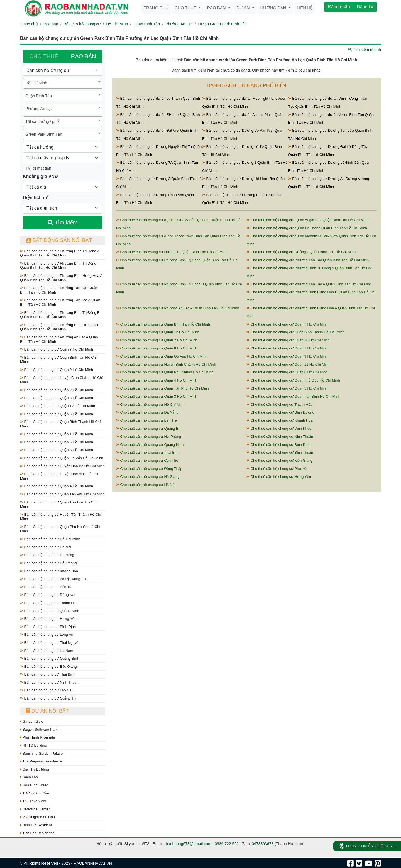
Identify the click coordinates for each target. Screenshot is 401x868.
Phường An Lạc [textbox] (39, 109)
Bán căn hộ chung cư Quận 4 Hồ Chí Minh (57, 486)
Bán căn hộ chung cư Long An (47, 635)
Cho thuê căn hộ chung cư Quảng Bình (150, 428)
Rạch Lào (29, 777)
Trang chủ (156, 8)
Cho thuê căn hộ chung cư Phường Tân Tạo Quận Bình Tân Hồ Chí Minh (308, 260)
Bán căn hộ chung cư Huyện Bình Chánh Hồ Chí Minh (61, 380)
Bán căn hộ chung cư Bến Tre (46, 587)
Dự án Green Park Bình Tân (223, 24)
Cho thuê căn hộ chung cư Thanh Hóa (279, 404)
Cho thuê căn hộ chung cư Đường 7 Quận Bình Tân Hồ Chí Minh (301, 252)
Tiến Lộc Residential (38, 833)
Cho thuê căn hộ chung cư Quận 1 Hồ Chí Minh (287, 348)
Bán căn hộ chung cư (82, 24)
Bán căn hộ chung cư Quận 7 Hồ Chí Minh (57, 349)
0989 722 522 (227, 844)
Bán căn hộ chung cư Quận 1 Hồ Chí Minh (57, 434)
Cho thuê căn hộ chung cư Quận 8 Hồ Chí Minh (157, 348)
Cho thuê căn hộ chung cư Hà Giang (148, 477)
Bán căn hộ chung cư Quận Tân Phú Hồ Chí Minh (62, 494)
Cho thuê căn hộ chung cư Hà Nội (146, 485)
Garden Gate (32, 721)
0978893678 (263, 844)
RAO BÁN (84, 56)
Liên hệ (305, 8)
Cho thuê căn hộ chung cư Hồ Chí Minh (150, 404)
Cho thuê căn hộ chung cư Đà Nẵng (147, 412)
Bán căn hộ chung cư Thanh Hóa (49, 603)
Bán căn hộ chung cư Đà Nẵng (47, 555)
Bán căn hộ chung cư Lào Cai (46, 690)
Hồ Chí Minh (117, 24)
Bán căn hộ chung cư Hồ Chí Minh (50, 539)
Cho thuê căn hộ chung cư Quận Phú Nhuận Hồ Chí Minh (165, 372)
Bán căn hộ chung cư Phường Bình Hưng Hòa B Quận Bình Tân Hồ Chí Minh (61, 327)
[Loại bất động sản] (63, 70)
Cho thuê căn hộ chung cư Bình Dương (280, 412)
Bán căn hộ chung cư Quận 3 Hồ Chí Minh (57, 450)
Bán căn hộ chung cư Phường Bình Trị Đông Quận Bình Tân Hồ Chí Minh (58, 266)
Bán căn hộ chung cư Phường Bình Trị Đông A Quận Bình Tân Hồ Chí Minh (60, 253)
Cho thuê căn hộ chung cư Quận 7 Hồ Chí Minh (287, 324)
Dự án (244, 8)
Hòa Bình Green (34, 785)
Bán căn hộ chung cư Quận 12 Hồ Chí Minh (58, 406)
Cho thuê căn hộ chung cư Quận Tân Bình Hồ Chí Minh (293, 396)
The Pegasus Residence (41, 761)
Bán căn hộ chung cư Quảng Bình (50, 658)
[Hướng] (63, 147)
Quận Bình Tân (147, 24)
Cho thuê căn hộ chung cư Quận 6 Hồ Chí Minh (287, 372)
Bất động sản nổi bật (59, 240)
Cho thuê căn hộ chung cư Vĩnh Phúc (279, 428)
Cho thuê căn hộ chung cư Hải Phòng (149, 437)
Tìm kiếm (63, 222)
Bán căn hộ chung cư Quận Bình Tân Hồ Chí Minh (58, 360)
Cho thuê (186, 8)
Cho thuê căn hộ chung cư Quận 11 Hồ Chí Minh (288, 364)
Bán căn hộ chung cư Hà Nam (47, 651)
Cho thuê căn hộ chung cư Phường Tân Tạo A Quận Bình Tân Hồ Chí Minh (309, 284)
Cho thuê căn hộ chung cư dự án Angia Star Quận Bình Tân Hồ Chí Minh (307, 220)
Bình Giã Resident (36, 825)
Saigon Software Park (39, 729)
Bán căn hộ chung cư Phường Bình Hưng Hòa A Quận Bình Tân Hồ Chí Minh (61, 278)
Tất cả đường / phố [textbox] (42, 121)
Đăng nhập (339, 7)
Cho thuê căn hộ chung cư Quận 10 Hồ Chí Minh (288, 340)
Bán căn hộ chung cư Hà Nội (46, 547)
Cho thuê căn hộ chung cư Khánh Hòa (280, 420)
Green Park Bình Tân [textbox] (44, 134)
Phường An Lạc (179, 24)
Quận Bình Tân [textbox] (39, 96)
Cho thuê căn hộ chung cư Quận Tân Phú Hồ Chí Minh (162, 388)
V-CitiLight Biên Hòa (37, 817)
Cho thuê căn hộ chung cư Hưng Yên (279, 477)
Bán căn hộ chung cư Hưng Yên (48, 619)
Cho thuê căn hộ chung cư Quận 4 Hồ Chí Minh (157, 380)
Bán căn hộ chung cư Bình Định (48, 627)
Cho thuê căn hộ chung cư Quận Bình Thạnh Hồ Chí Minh (295, 332)
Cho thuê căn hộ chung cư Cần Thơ (147, 460)
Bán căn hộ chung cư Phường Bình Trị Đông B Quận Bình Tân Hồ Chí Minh (60, 315)
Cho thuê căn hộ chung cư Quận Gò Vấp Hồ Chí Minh (162, 356)
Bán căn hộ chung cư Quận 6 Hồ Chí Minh (57, 414)
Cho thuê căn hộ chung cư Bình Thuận (280, 452)
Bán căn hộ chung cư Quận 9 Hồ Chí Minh (57, 370)
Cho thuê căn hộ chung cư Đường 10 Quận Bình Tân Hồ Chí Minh (172, 252)
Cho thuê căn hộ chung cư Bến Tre (146, 420)
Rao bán (217, 8)
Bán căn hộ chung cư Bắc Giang (48, 667)
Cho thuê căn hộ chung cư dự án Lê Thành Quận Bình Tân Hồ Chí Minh (307, 228)
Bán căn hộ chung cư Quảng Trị (48, 698)
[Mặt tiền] (25, 168)
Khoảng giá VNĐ (40, 176)
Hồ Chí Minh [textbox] (36, 83)
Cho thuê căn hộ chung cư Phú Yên (277, 469)
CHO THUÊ (44, 56)
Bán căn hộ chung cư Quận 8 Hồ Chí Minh (57, 398)
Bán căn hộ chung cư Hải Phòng (48, 563)
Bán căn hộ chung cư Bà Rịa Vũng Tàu (54, 579)
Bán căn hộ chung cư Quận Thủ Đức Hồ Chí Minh (58, 504)
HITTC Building (34, 745)
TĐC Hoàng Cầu (35, 793)
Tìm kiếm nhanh (365, 50)
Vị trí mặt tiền (37, 168)
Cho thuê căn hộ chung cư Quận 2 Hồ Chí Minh (157, 340)
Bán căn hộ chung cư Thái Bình (48, 674)
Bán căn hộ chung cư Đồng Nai (48, 595)
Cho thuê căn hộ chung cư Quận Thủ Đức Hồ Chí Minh (293, 380)
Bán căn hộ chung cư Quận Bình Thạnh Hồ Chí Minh (60, 424)
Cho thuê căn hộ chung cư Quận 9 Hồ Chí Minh (287, 356)
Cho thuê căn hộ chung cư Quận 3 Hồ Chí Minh (157, 396)
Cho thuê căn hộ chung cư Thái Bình (148, 452)
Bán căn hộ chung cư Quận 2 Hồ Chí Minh (57, 390)
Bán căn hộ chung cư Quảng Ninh (50, 611)
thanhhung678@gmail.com (188, 844)
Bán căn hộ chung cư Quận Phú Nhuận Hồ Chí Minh (60, 529)
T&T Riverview (33, 801)
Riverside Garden (35, 809)
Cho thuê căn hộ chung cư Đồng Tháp (149, 469)
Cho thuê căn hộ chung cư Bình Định (278, 445)
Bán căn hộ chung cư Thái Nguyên (50, 643)
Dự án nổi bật (47, 711)
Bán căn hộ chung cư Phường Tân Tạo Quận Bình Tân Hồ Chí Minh (59, 290)
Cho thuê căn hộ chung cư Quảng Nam (150, 445)
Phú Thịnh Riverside (38, 737)
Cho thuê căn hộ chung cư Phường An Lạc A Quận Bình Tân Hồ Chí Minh (178, 308)
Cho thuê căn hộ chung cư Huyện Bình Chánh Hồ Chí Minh (166, 364)
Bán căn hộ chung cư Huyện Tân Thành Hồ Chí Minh (61, 517)
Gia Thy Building (35, 769)
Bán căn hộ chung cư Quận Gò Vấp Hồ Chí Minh (62, 458)
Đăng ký (365, 7)
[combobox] (63, 83)
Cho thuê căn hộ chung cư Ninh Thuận (280, 437)
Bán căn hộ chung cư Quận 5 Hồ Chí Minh (57, 442)
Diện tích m (36, 197)
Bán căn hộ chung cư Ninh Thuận (49, 682)
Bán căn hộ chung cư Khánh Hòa (49, 571)
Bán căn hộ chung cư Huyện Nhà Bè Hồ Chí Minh (62, 466)
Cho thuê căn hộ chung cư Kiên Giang (279, 460)
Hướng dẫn (274, 8)
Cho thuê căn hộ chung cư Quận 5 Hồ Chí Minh (287, 388)
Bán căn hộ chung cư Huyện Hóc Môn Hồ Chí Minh (59, 476)
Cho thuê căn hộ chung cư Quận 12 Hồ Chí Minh (158, 332)
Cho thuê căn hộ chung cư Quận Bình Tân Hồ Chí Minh (163, 324)
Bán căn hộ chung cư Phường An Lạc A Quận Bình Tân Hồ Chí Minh (59, 339)
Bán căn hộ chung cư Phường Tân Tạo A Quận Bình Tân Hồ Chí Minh (60, 302)
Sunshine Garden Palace (41, 753)
